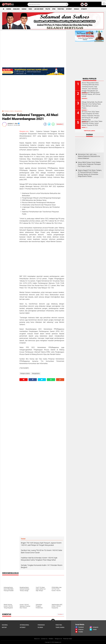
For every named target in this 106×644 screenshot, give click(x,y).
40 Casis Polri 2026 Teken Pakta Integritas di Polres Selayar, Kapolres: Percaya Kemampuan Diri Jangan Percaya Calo (91, 116)
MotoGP (4, 627)
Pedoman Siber (67, 639)
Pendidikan (41, 625)
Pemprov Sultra (9, 111)
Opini (54, 9)
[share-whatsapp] (53, 124)
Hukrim (9, 9)
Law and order (39, 9)
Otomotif (84, 9)
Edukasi (77, 9)
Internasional (24, 625)
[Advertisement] (10, 157)
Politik (48, 9)
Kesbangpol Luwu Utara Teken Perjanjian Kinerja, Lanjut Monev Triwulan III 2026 (92, 123)
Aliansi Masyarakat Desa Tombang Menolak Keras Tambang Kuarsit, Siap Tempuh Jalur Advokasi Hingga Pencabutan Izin (90, 87)
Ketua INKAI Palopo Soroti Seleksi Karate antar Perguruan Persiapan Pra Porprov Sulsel (89, 164)
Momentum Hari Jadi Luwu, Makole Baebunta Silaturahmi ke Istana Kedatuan (89, 156)
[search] (48, 4)
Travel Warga (60, 627)
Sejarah (40, 627)
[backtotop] (53, 621)
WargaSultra (18, 111)
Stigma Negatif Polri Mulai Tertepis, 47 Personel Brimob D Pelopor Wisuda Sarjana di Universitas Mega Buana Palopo (90, 173)
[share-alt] (24, 380)
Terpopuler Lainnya (89, 131)
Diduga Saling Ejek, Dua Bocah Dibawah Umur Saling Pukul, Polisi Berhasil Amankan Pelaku (92, 105)
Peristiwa (61, 9)
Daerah (24, 9)
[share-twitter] (49, 124)
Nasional (5, 625)
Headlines (16, 9)
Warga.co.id (58, 639)
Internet (69, 9)
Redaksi (51, 639)
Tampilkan (60, 614)
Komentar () (60, 124)
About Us (37, 639)
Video (30, 9)
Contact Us (44, 639)
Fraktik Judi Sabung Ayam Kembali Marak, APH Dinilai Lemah (91, 94)
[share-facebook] (45, 124)
